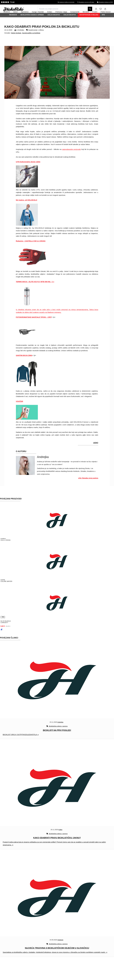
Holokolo (60, 945)
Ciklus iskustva (54, 21)
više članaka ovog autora (88, 484)
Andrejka (21, 36)
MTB (103, 21)
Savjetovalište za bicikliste (31, 39)
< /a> (35, 288)
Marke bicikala (16, 39)
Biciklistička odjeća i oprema (32, 21)
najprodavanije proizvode (71, 155)
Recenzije (13, 21)
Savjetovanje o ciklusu (89, 21)
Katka (60, 834)
